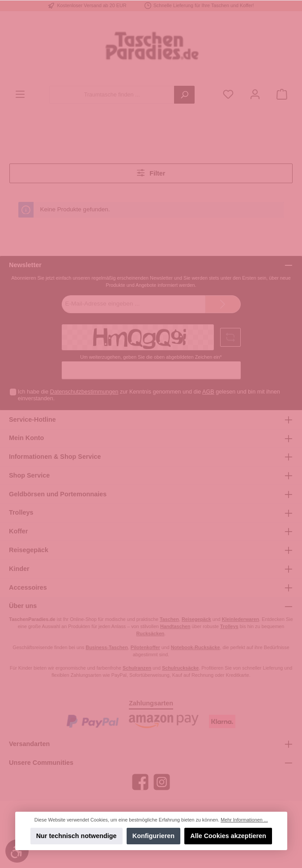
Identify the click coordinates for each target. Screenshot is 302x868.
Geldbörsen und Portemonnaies (58, 494)
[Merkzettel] (228, 95)
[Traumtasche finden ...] (112, 95)
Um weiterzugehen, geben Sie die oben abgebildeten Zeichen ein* (151, 357)
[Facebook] (140, 782)
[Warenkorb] (282, 95)
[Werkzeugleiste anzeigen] (17, 851)
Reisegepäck (29, 550)
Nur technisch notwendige (76, 836)
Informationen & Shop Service (55, 457)
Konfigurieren (153, 836)
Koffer (18, 531)
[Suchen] (184, 95)
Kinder (19, 569)
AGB (208, 392)
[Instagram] (162, 782)
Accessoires (28, 587)
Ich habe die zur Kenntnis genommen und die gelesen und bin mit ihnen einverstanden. (149, 395)
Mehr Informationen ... (244, 820)
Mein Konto (26, 438)
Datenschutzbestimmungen (84, 392)
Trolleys (21, 512)
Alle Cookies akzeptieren (228, 836)
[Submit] (223, 304)
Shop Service (29, 475)
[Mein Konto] (255, 95)
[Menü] (20, 95)
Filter (151, 173)
